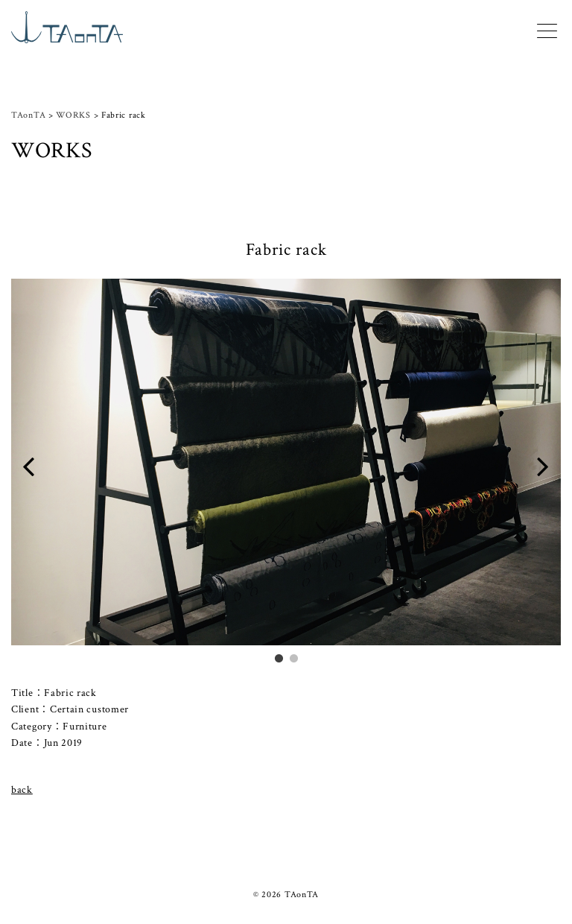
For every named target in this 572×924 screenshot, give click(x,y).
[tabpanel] (286, 471)
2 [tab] (293, 657)
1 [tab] (279, 657)
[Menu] (547, 29)
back (22, 790)
